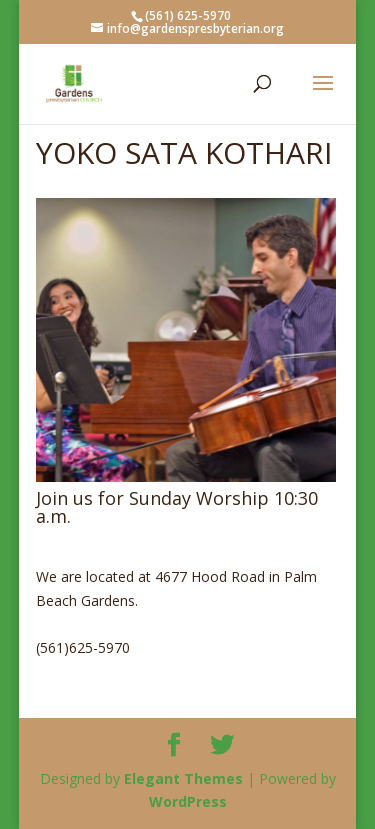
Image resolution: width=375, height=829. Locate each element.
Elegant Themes (183, 778)
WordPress (188, 801)
